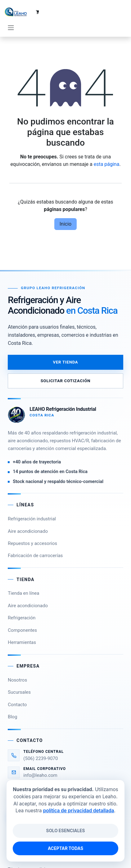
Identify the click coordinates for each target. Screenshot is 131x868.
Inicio (65, 211)
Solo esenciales (65, 831)
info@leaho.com (40, 763)
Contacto (17, 692)
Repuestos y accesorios (32, 531)
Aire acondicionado (28, 518)
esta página (107, 151)
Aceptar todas (65, 848)
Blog (12, 704)
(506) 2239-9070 (41, 746)
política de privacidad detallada (79, 811)
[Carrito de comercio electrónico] (108, 12)
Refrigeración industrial (32, 506)
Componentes (22, 617)
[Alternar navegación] (120, 12)
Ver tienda (66, 350)
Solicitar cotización (66, 368)
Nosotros (17, 667)
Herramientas (22, 630)
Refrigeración (22, 605)
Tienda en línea (23, 581)
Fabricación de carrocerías (35, 543)
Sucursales (19, 680)
